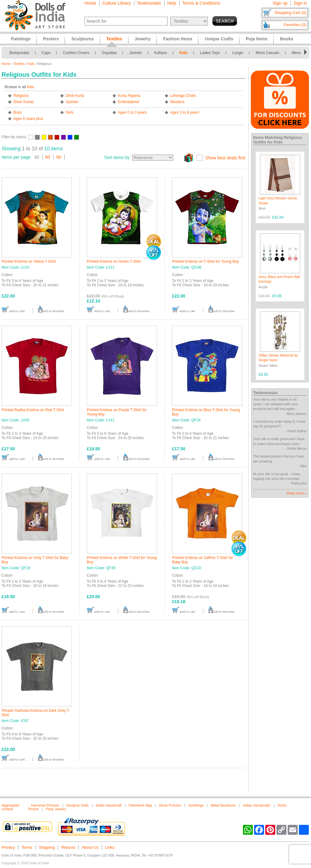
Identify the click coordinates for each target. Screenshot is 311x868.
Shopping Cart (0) (290, 13)
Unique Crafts (219, 39)
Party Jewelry (56, 809)
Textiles (19, 64)
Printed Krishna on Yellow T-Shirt (29, 261)
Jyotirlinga (196, 805)
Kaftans (161, 53)
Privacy (8, 847)
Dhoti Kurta (75, 96)
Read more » (297, 493)
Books (287, 39)
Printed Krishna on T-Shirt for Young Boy (205, 261)
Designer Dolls (77, 805)
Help (172, 3)
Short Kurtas (24, 102)
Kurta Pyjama (129, 96)
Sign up (280, 3)
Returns (68, 847)
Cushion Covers (76, 53)
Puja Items (257, 39)
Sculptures (82, 39)
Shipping (47, 847)
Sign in (300, 3)
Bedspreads (19, 53)
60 (48, 157)
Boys (18, 112)
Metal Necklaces (223, 805)
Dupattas (109, 53)
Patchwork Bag (140, 805)
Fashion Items (178, 39)
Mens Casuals (267, 53)
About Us (90, 847)
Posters (51, 39)
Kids (183, 53)
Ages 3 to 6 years (185, 112)
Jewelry (143, 39)
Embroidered (129, 102)
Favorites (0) (295, 25)
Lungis (238, 53)
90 (59, 157)
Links (110, 847)
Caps (46, 53)
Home (90, 3)
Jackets (135, 53)
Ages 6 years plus (28, 119)
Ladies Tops (210, 53)
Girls (70, 112)
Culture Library (117, 3)
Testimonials (149, 3)
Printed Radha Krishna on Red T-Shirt (33, 410)
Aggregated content (10, 807)
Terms (27, 847)
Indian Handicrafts (257, 805)
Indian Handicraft (109, 805)
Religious (21, 96)
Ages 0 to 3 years (132, 112)
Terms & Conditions (201, 3)
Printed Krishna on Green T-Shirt (114, 261)
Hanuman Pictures (45, 805)
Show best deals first (225, 158)
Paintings (21, 39)
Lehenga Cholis (183, 96)
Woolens (177, 102)
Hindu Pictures (170, 805)
